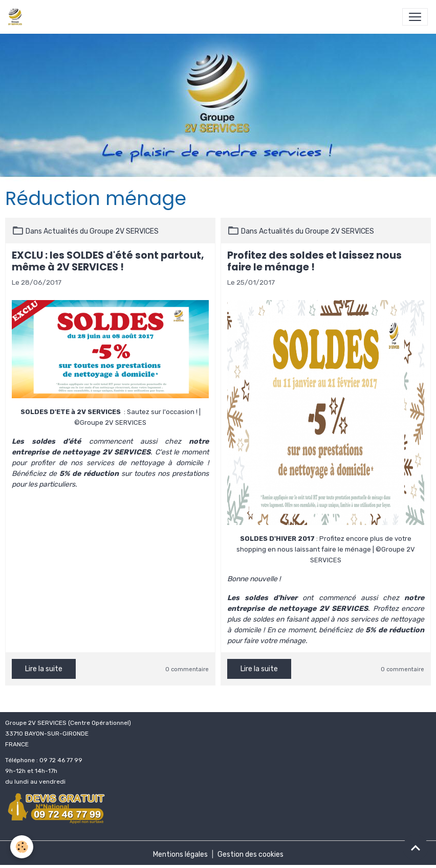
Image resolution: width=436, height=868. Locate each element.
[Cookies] (22, 847)
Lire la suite (44, 669)
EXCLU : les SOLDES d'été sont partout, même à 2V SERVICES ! (108, 261)
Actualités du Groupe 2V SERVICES (101, 231)
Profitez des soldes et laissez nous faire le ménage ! (314, 261)
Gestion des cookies (250, 854)
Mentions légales (180, 854)
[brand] (17, 17)
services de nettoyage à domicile (145, 463)
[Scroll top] (416, 848)
